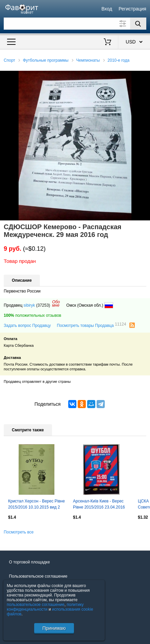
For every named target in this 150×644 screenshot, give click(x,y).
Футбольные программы (46, 60)
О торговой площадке (30, 562)
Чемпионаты (88, 60)
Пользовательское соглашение (38, 576)
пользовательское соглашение (36, 605)
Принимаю (54, 628)
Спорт (9, 60)
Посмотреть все (19, 532)
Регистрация (132, 9)
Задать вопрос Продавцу (27, 326)
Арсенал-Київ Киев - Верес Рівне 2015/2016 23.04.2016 (99, 504)
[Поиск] (138, 24)
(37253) (43, 305)
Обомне (56, 304)
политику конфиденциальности (45, 607)
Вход (107, 9)
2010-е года (118, 60)
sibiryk (29, 305)
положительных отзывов (32, 315)
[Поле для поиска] (75, 24)
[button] (144, 77)
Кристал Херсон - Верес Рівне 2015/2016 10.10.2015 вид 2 (36, 504)
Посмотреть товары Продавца (91, 325)
